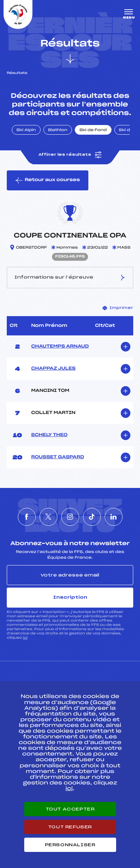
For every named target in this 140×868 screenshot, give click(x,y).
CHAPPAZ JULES (53, 369)
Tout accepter (70, 809)
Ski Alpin (26, 130)
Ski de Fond (93, 130)
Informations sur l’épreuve (70, 278)
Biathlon (58, 130)
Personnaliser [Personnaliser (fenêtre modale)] (70, 845)
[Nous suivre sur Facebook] (27, 517)
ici (25, 638)
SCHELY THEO (49, 435)
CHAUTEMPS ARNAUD (60, 346)
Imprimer (118, 308)
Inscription (70, 597)
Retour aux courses (48, 180)
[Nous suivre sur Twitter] (48, 517)
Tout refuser (70, 827)
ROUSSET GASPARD (58, 457)
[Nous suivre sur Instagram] (70, 517)
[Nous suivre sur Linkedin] (114, 517)
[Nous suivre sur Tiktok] (92, 517)
